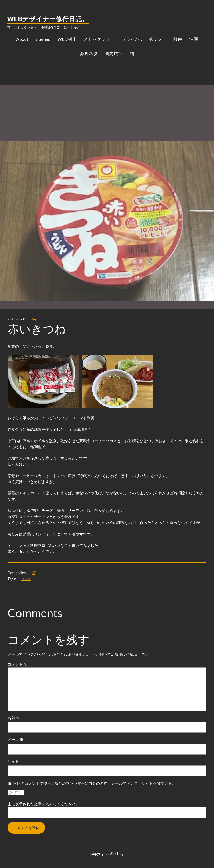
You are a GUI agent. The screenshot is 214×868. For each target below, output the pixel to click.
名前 (14, 718)
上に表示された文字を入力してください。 (43, 804)
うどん (26, 579)
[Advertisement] (107, 95)
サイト (13, 761)
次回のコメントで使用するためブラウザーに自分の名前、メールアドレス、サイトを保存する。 (94, 783)
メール (15, 739)
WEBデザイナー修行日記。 (48, 19)
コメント (17, 664)
